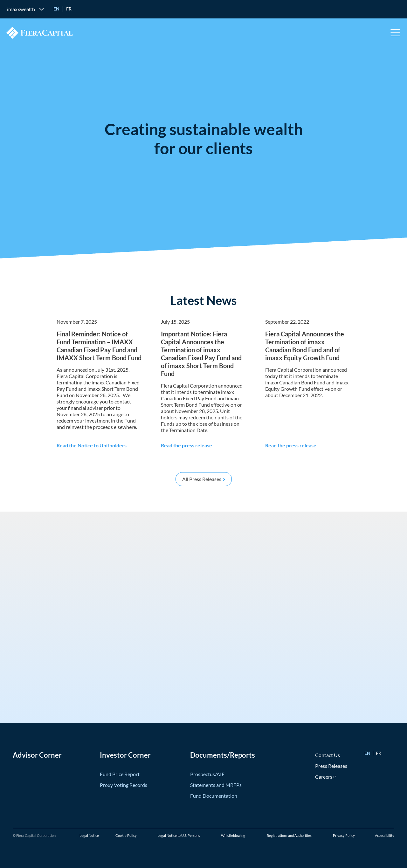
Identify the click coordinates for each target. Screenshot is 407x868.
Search (395, 9)
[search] (395, 9)
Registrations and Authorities (289, 835)
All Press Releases (202, 479)
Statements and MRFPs (216, 785)
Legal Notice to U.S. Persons (179, 835)
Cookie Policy (126, 835)
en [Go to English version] (56, 9)
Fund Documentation (214, 796)
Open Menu (396, 33)
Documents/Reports (223, 755)
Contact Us (328, 755)
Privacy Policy (344, 835)
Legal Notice (89, 835)
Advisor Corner (37, 755)
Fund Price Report (120, 774)
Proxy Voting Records (124, 785)
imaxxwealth (21, 9)
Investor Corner (125, 755)
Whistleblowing (233, 835)
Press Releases (331, 766)
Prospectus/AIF (207, 774)
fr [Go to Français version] (69, 9)
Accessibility (385, 835)
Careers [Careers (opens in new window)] (324, 777)
